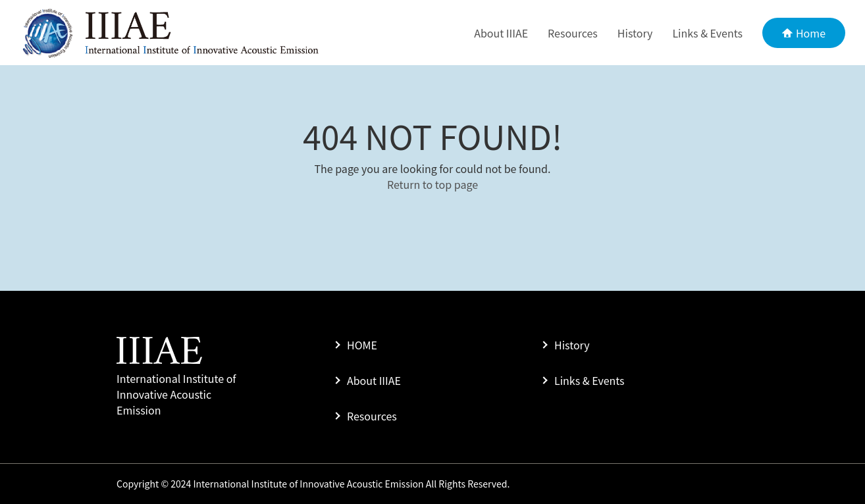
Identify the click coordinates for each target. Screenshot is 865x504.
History (635, 33)
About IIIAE (501, 33)
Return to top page (432, 184)
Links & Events (707, 33)
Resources (573, 33)
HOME (362, 345)
